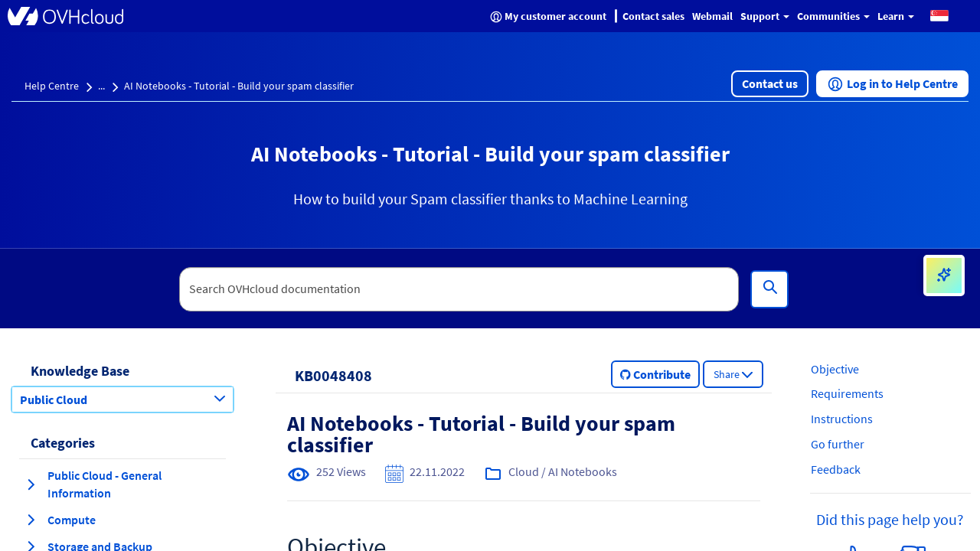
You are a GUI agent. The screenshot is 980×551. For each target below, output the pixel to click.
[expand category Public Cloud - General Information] (31, 484)
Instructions (842, 419)
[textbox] (459, 289)
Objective (835, 369)
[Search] (769, 289)
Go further (838, 444)
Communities (833, 16)
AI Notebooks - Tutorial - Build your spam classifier (239, 86)
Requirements (847, 393)
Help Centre (52, 86)
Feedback (836, 469)
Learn (896, 16)
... (101, 86)
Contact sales (653, 16)
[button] (939, 15)
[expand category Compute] (31, 520)
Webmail (712, 16)
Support (765, 16)
